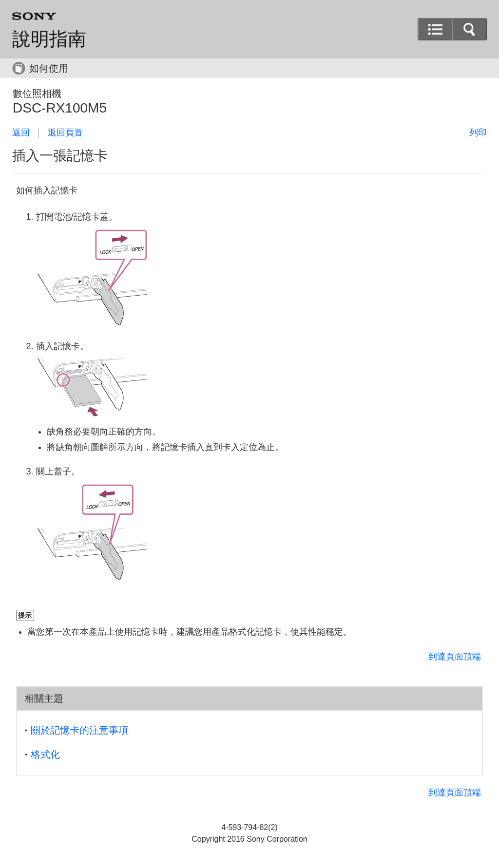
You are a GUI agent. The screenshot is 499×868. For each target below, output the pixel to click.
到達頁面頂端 (455, 657)
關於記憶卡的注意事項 (79, 730)
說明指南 (49, 39)
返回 (21, 132)
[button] (469, 29)
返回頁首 (65, 132)
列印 (478, 132)
